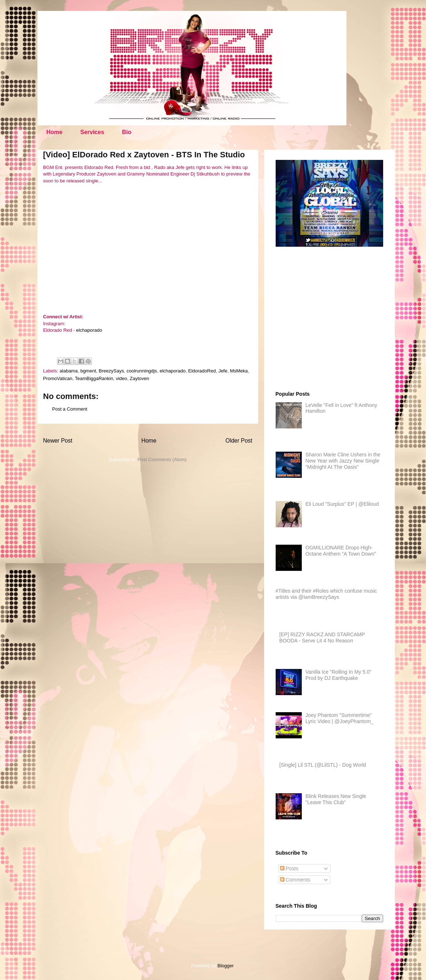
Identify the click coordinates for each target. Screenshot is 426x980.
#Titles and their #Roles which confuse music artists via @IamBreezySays (326, 594)
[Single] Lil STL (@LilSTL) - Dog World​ (323, 765)
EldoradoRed (202, 371)
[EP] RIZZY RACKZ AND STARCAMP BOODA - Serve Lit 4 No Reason (322, 638)
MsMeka (239, 371)
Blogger (226, 966)
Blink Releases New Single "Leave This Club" (336, 799)
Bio (127, 132)
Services (92, 132)
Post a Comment (70, 409)
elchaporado (89, 330)
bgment (88, 371)
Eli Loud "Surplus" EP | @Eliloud (342, 504)
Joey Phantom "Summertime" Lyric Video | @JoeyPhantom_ (340, 718)
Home (54, 132)
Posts (289, 868)
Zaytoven (139, 378)
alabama (69, 371)
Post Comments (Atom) (162, 459)
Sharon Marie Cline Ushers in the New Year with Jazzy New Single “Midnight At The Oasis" (343, 461)
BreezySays (111, 371)
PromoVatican (58, 378)
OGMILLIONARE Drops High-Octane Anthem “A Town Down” (341, 551)
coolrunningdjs (142, 371)
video (121, 378)
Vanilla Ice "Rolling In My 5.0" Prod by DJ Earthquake (338, 675)
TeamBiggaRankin (94, 378)
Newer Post (58, 441)
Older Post (239, 441)
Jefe (223, 371)
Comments (295, 880)
